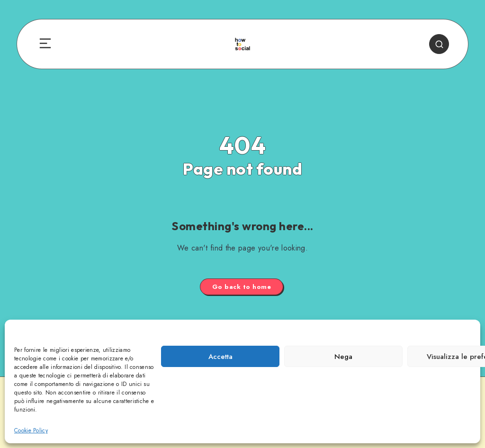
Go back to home (242, 287)
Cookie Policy (31, 430)
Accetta (220, 357)
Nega (343, 357)
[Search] (439, 44)
